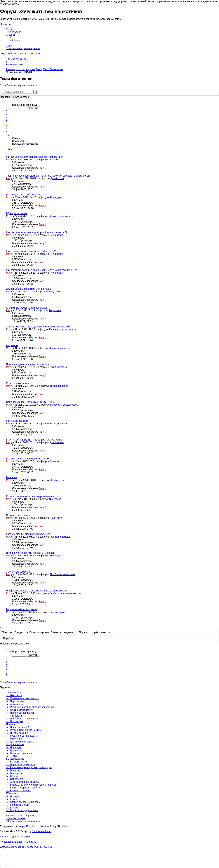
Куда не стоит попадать (62, 329)
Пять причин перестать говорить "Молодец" (31, 553)
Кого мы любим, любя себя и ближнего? (29, 534)
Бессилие (12, 477)
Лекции (54, 160)
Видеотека (55, 292)
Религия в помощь (60, 537)
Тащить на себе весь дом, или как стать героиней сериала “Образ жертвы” (48, 176)
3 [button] (7, 117)
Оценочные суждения (18, 572)
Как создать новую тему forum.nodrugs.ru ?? (31, 251)
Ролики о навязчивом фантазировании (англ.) (32, 496)
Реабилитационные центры (65, 593)
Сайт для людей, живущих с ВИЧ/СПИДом (30, 402)
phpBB (26, 826)
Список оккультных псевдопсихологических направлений (38, 327)
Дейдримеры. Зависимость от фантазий (29, 289)
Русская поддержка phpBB (15, 837)
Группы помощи (58, 367)
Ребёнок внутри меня (18, 383)
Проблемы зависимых (63, 574)
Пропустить (7, 24)
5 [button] (7, 122)
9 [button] (7, 128)
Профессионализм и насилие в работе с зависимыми (36, 591)
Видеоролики (57, 612)
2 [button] (7, 114)
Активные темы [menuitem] (15, 64)
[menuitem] (9, 29)
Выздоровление (59, 386)
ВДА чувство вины (16, 213)
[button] (7, 102)
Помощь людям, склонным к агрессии (27, 364)
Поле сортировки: (54, 632)
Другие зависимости (61, 216)
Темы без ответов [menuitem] (16, 59)
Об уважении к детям (18, 515)
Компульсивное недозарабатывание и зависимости (35, 157)
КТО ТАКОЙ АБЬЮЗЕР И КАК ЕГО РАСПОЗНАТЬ (34, 440)
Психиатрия (56, 235)
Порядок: (95, 632)
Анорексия (12, 345)
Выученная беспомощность (22, 609)
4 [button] (7, 119)
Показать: (15, 632)
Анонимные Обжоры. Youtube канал (26, 308)
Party (9, 160)
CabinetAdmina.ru (42, 831)
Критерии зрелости (17, 421)
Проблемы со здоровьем (64, 405)
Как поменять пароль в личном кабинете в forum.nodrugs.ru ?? (41, 270)
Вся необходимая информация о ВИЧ (27, 459)
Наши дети (56, 197)
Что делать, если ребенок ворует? (25, 195)
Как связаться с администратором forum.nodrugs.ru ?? (37, 232)
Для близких (57, 178)
